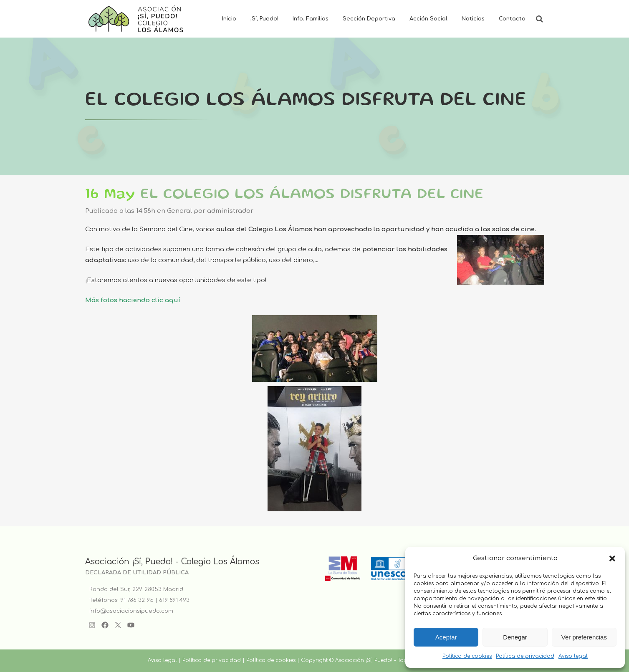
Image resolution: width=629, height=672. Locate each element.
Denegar (515, 637)
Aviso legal (573, 656)
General (179, 211)
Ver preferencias (584, 637)
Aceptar (446, 637)
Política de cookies (467, 656)
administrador (230, 211)
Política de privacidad (525, 656)
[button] (612, 558)
